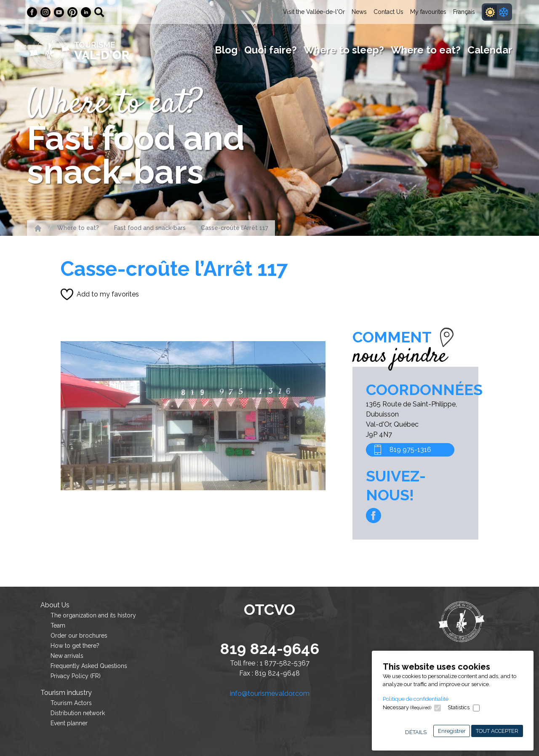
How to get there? (75, 646)
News (359, 12)
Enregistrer (452, 731)
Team (58, 625)
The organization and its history (93, 615)
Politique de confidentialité (416, 699)
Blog (226, 50)
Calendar (490, 50)
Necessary (407, 707)
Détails (416, 732)
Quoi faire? (271, 50)
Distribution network (78, 713)
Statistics (459, 707)
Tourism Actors (71, 703)
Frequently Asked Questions (89, 666)
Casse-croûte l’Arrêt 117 (235, 228)
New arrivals (67, 656)
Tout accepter (497, 731)
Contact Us (388, 12)
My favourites (428, 12)
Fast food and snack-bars (150, 228)
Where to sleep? (344, 50)
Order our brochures (79, 636)
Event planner (69, 723)
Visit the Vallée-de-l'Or (314, 12)
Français (464, 12)
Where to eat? (426, 50)
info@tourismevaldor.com (270, 693)
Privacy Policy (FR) (76, 676)
